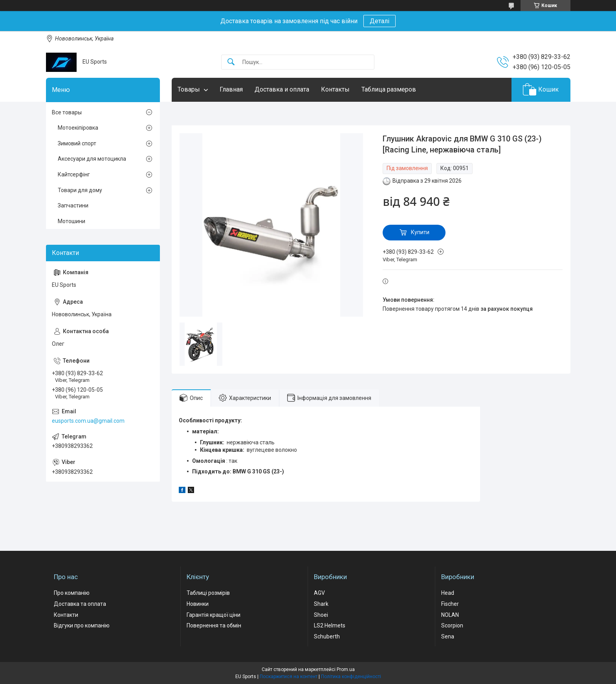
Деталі (379, 21)
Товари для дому (80, 190)
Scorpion (452, 625)
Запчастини (73, 205)
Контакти (66, 615)
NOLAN (450, 615)
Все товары (67, 112)
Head (448, 593)
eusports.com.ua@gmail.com (88, 421)
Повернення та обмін (214, 625)
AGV (319, 593)
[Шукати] (231, 62)
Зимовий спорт (77, 143)
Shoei (321, 615)
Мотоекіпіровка (78, 128)
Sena (448, 636)
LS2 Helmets (330, 625)
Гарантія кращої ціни (214, 615)
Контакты (335, 89)
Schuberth (327, 636)
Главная (231, 89)
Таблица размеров (389, 89)
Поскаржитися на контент (289, 677)
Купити (420, 232)
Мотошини (71, 221)
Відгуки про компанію (82, 625)
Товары (189, 89)
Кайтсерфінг (74, 174)
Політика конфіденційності (351, 677)
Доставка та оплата (80, 604)
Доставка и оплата (282, 89)
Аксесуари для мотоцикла (92, 159)
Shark (321, 604)
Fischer (450, 604)
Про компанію (72, 593)
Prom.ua (346, 669)
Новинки (198, 604)
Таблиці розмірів (208, 593)
